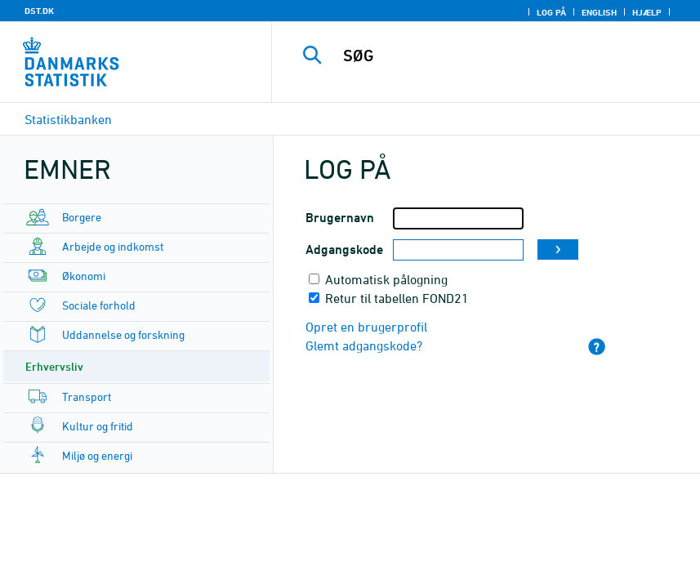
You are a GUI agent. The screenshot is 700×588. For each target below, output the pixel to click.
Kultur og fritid (98, 426)
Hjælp (647, 12)
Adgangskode (344, 249)
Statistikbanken (68, 119)
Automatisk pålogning (386, 279)
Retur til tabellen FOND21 (397, 298)
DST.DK (39, 11)
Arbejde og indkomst (113, 246)
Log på (551, 12)
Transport (87, 396)
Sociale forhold (99, 305)
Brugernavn (340, 218)
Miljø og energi (97, 455)
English (599, 12)
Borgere (82, 217)
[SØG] (506, 56)
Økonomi (84, 276)
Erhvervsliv (54, 366)
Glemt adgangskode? (364, 345)
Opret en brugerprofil (366, 327)
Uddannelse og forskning (123, 334)
